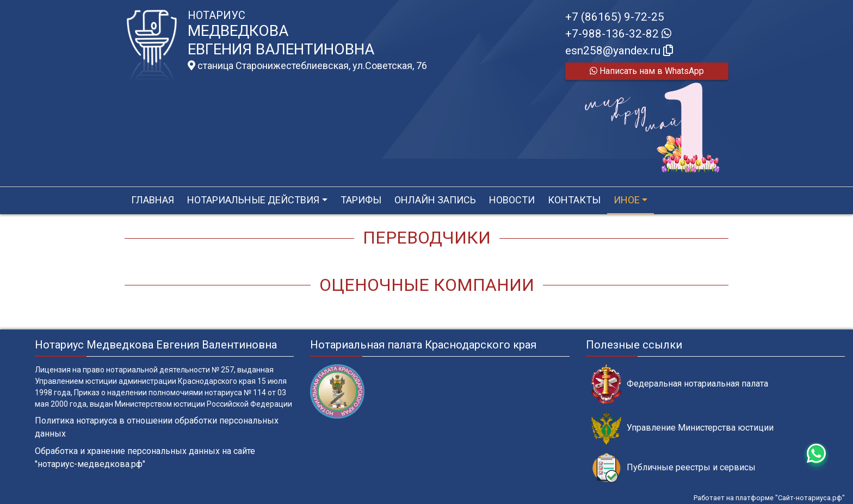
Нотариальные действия (253, 200)
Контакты (574, 200)
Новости (512, 200)
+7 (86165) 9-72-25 (615, 17)
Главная (153, 200)
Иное (627, 200)
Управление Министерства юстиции (682, 428)
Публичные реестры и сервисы (673, 468)
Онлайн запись (435, 200)
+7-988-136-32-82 (618, 34)
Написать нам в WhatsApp (647, 71)
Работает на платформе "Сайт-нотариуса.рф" (769, 498)
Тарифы (361, 200)
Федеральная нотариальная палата (680, 384)
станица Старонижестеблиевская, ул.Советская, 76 (307, 66)
